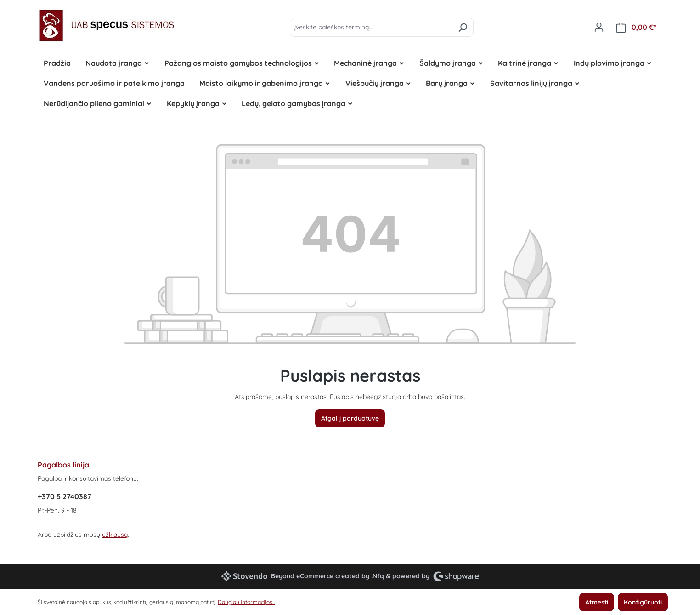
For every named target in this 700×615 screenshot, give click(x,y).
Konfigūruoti (643, 602)
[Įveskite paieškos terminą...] (371, 27)
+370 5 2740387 (65, 496)
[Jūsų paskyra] (599, 27)
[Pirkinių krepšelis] (636, 27)
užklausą (115, 535)
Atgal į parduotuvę (350, 418)
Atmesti (597, 602)
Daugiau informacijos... (246, 602)
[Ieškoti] (463, 27)
